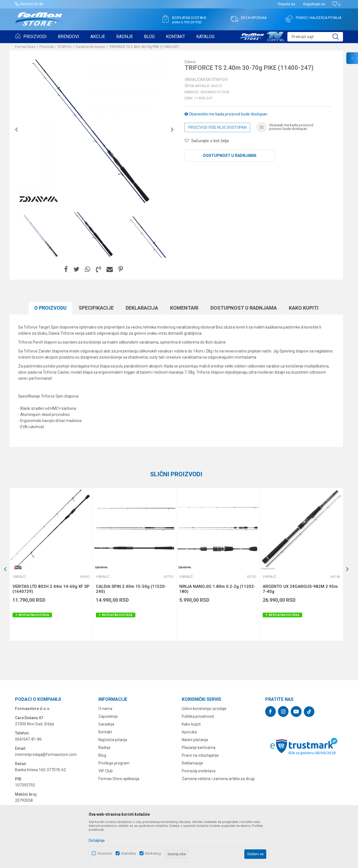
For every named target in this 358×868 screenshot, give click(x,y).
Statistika (128, 853)
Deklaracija (142, 308)
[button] (315, 37)
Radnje (105, 748)
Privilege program (114, 763)
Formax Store (25, 47)
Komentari (184, 308)
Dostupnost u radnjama (230, 156)
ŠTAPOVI (65, 47)
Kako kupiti (304, 308)
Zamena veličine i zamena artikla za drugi (218, 779)
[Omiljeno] (336, 5)
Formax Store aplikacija (119, 779)
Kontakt (105, 732)
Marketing (153, 853)
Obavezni (105, 853)
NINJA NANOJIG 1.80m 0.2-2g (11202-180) (217, 589)
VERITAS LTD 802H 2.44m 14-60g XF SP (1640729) (51, 589)
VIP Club (106, 771)
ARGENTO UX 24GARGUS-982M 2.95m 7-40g (300, 589)
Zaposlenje (108, 716)
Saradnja (106, 724)
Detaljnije (97, 840)
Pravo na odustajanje (200, 755)
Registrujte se (314, 4)
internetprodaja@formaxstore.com (46, 754)
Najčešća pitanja (113, 740)
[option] (41, 235)
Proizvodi (47, 47)
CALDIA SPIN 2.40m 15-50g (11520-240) (131, 589)
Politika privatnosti (198, 716)
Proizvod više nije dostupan (217, 127)
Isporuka (189, 732)
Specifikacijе (96, 308)
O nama (105, 709)
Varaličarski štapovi (90, 47)
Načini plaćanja (195, 740)
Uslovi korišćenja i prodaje (204, 709)
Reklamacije (192, 763)
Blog (102, 755)
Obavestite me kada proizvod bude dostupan (226, 114)
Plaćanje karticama (199, 748)
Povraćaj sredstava (199, 771)
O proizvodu (50, 308)
